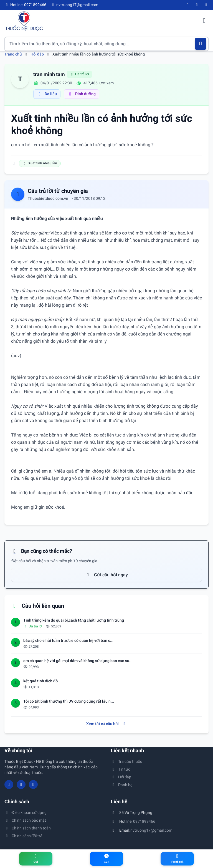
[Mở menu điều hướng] (204, 21)
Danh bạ (122, 785)
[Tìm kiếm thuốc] (106, 44)
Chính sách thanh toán (28, 828)
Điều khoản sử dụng (26, 813)
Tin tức (121, 769)
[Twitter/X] (206, 5)
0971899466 (144, 821)
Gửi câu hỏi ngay (106, 575)
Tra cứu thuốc (126, 761)
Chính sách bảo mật (25, 820)
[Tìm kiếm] (201, 44)
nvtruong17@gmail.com (151, 830)
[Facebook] (188, 5)
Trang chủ (13, 54)
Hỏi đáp (37, 54)
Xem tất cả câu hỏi (106, 724)
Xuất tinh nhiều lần (40, 163)
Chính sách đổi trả (23, 836)
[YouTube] (197, 5)
